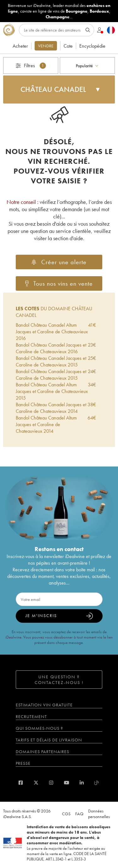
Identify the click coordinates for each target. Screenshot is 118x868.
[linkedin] (82, 783)
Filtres (31, 65)
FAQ (79, 814)
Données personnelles (99, 814)
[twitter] (36, 783)
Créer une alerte (59, 262)
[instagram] (51, 783)
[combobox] (87, 65)
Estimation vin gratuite (44, 705)
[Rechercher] (56, 30)
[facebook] (21, 783)
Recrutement (31, 716)
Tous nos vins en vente (59, 283)
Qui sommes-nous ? (39, 728)
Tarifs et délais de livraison (49, 740)
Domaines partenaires (42, 752)
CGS (66, 814)
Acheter (20, 46)
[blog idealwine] (97, 783)
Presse (23, 763)
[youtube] (67, 783)
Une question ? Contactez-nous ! (59, 680)
